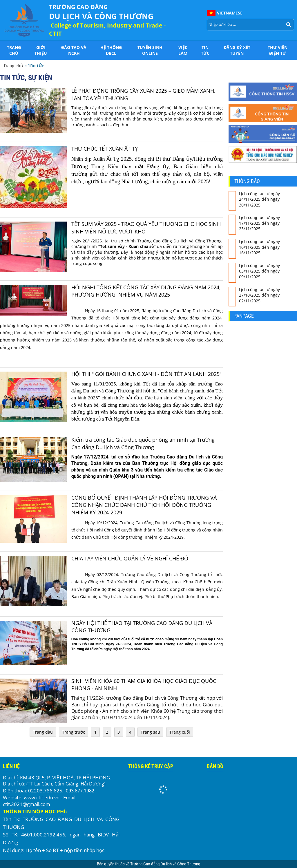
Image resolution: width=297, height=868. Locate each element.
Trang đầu (43, 732)
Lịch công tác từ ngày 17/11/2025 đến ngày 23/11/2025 (259, 223)
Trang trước (74, 732)
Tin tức (205, 50)
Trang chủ (14, 50)
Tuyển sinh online (150, 50)
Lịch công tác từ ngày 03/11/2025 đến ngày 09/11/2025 (259, 271)
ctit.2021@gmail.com (27, 804)
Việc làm (183, 50)
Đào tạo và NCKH (74, 50)
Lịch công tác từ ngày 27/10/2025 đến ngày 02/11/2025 (259, 295)
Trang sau (150, 732)
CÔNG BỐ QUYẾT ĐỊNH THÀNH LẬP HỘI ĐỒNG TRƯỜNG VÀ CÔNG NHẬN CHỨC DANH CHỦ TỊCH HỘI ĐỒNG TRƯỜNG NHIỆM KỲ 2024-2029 (144, 505)
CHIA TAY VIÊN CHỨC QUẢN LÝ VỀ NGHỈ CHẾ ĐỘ (130, 558)
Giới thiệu (41, 50)
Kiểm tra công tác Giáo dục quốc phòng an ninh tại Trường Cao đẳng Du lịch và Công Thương (143, 443)
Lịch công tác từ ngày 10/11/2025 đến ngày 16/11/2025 (259, 247)
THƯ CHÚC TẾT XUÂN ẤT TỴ (105, 149)
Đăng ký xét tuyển (237, 50)
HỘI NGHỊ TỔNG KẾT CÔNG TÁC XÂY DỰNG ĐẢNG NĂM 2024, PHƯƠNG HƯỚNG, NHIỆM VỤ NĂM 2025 (146, 291)
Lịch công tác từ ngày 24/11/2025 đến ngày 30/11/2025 (259, 199)
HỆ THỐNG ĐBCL (111, 50)
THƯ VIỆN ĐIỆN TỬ (278, 50)
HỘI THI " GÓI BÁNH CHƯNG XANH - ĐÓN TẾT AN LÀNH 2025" (146, 374)
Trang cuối (180, 732)
